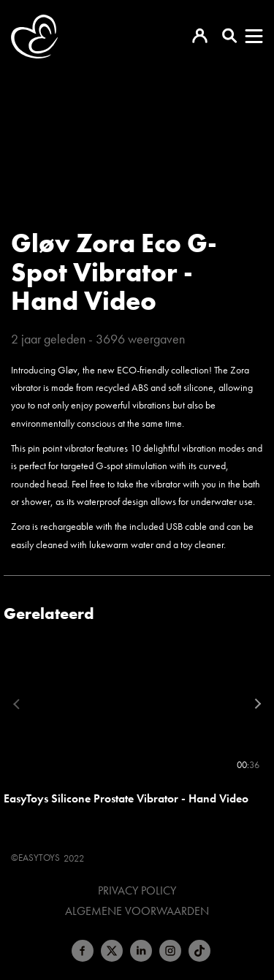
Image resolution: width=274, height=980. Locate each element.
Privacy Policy (137, 891)
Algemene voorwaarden (137, 911)
